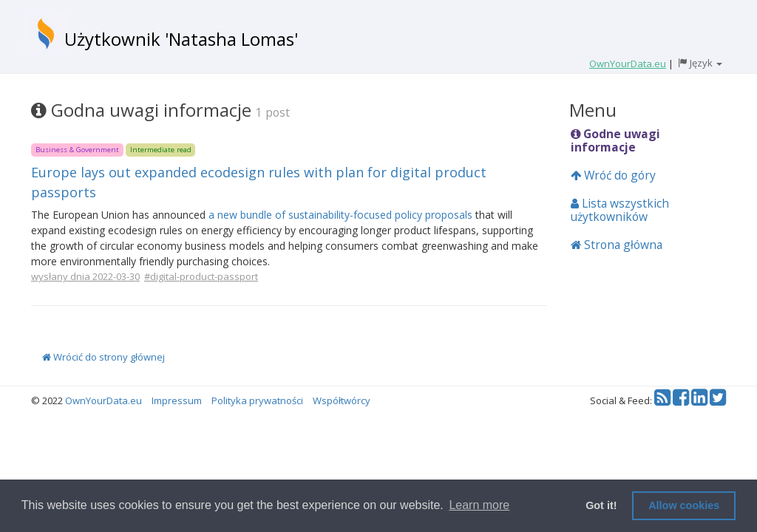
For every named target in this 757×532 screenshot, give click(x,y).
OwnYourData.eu (103, 400)
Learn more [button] (479, 505)
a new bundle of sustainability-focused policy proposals (340, 215)
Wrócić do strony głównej (103, 357)
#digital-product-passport (201, 276)
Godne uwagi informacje (615, 140)
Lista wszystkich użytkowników (620, 210)
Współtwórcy (342, 400)
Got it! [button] (601, 505)
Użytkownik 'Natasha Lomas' (181, 39)
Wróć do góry (613, 175)
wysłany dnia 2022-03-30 (85, 276)
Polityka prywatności (257, 400)
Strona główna (617, 245)
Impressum (177, 400)
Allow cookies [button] (684, 505)
